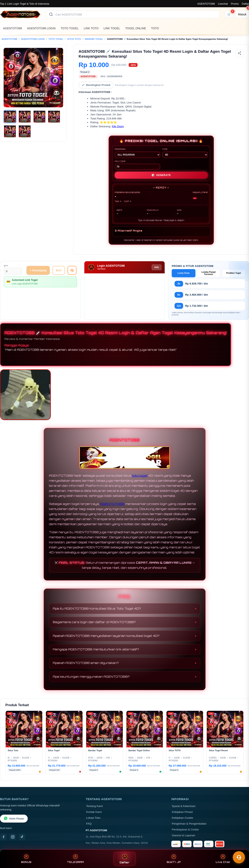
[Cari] (51, 14)
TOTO (155, 28)
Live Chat (223, 859)
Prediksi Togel (234, 273)
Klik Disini (118, 126)
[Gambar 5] (10, 131)
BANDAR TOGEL (94, 39)
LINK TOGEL (112, 28)
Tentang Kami (95, 806)
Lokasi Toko (93, 818)
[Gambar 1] (10, 117)
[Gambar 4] (54, 117)
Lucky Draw (184, 273)
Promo (235, 4)
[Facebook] (3, 837)
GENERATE (161, 175)
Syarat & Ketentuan (184, 806)
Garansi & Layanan (183, 835)
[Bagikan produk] (239, 53)
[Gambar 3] (39, 117)
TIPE (185, 153)
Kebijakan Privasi (182, 812)
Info (157, 267)
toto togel (140, 476)
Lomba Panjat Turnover (209, 273)
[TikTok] (22, 837)
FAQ (89, 824)
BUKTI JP (174, 859)
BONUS (26, 859)
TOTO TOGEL (70, 28)
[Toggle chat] (239, 857)
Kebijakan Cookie (182, 818)
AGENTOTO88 (206, 4)
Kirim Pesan (14, 819)
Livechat (223, 4)
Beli (59, 270)
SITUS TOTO (74, 39)
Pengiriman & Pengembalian (189, 824)
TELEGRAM (75, 859)
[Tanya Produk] (72, 270)
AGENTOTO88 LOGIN (41, 28)
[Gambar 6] (25, 131)
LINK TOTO (91, 28)
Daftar (245, 4)
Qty (6, 266)
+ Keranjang (38, 270)
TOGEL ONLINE (136, 28)
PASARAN (137, 153)
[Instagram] (13, 837)
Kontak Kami (94, 812)
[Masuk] (242, 14)
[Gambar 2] (25, 117)
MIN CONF (137, 165)
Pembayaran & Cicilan (185, 830)
